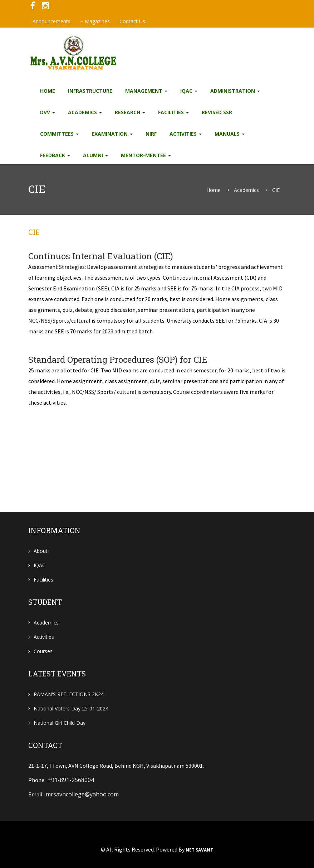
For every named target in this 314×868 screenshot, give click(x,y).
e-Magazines (95, 21)
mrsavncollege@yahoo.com (82, 794)
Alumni (95, 155)
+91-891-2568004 (71, 780)
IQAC (189, 91)
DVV (48, 112)
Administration (235, 91)
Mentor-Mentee (146, 155)
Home (48, 91)
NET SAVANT (199, 850)
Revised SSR (217, 112)
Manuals (230, 134)
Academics (85, 112)
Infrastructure (90, 91)
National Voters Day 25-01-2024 (71, 708)
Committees (59, 134)
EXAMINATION (112, 134)
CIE (276, 190)
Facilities (173, 112)
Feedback (55, 155)
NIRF (151, 134)
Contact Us (132, 21)
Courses (43, 651)
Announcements (51, 21)
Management (146, 91)
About (41, 551)
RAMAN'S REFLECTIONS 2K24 (69, 694)
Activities (186, 134)
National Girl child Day (60, 723)
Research (130, 112)
